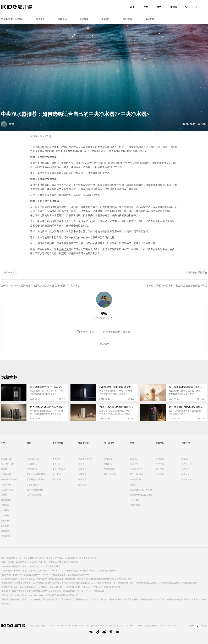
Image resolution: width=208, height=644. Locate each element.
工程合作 (185, 469)
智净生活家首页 (85, 459)
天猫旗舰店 (32, 464)
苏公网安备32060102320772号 (161, 626)
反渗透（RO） (136, 469)
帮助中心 (57, 474)
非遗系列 (5, 510)
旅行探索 (127, 19)
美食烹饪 (40, 19)
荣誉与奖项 (109, 469)
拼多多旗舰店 (33, 485)
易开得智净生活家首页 (12, 19)
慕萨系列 (5, 521)
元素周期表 (135, 505)
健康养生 (106, 19)
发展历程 (108, 464)
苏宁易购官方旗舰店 (36, 479)
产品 (146, 7)
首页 (132, 7)
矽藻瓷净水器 (7, 490)
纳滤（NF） (135, 464)
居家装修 (84, 19)
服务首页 (57, 459)
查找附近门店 (33, 459)
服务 (159, 7)
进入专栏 (104, 344)
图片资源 (160, 469)
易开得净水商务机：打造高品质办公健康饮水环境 (181, 286)
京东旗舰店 (32, 469)
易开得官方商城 (34, 495)
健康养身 (82, 479)
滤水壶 (4, 495)
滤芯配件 (5, 505)
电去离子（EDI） (138, 479)
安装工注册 (187, 479)
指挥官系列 (6, 536)
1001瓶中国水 (110, 474)
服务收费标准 (59, 469)
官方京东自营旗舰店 (36, 474)
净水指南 (149, 19)
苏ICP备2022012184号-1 (132, 626)
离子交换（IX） (137, 474)
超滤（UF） (135, 459)
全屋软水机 (6, 474)
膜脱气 (133, 485)
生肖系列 (5, 516)
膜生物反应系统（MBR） (141, 490)
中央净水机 (6, 485)
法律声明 (193, 626)
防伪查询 (57, 479)
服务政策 (57, 464)
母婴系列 (5, 531)
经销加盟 (185, 474)
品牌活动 (160, 474)
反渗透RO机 (7, 459)
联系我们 (185, 459)
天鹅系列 (5, 526)
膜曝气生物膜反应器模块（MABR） (141, 498)
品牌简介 (108, 459)
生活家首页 (36, 136)
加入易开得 (187, 464)
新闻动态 (160, 459)
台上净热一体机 (8, 464)
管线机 (4, 469)
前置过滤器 (6, 500)
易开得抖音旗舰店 (35, 490)
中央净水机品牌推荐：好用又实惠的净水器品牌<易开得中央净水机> (45, 286)
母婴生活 (62, 19)
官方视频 (160, 464)
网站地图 (203, 626)
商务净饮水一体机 (9, 479)
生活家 (174, 7)
